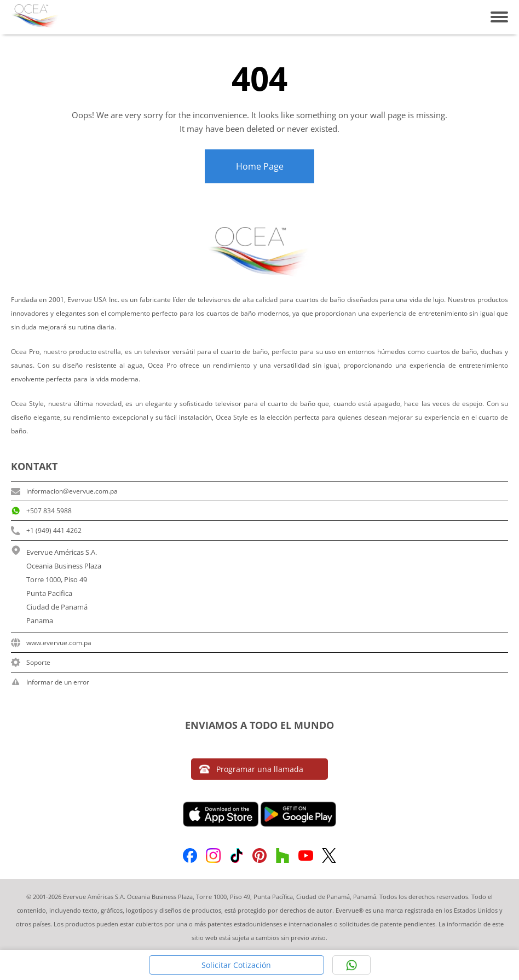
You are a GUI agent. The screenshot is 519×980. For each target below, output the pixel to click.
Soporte (31, 662)
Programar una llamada (251, 769)
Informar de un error (50, 682)
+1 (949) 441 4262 (46, 530)
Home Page (260, 166)
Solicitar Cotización (236, 965)
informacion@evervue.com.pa (64, 491)
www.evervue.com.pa (51, 643)
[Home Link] (36, 17)
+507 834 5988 (41, 511)
